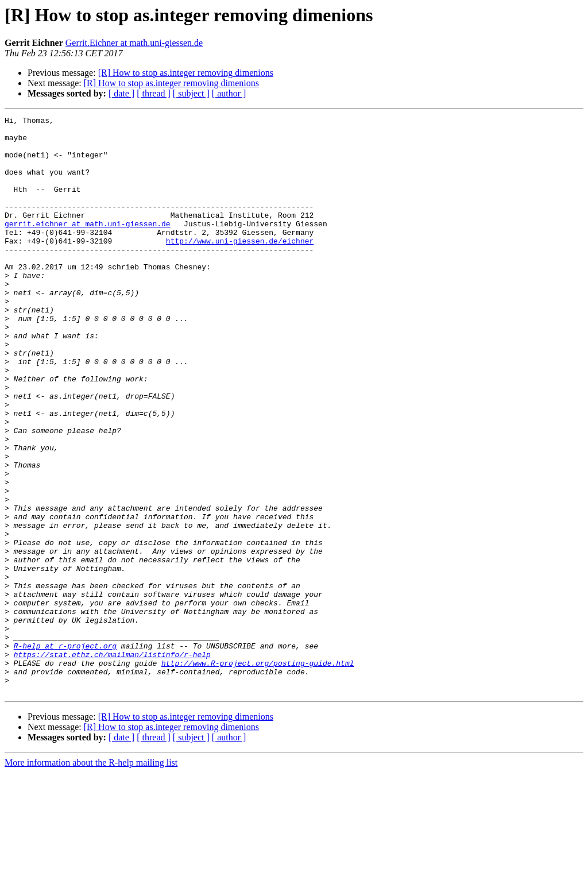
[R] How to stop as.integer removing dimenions (186, 73)
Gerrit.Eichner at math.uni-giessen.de (134, 43)
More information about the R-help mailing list (91, 878)
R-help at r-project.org (65, 752)
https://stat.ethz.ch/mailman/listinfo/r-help (112, 763)
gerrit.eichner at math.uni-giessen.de (88, 246)
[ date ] (121, 93)
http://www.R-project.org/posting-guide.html (258, 773)
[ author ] (229, 93)
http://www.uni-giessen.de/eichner (240, 267)
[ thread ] (154, 93)
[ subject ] (191, 93)
